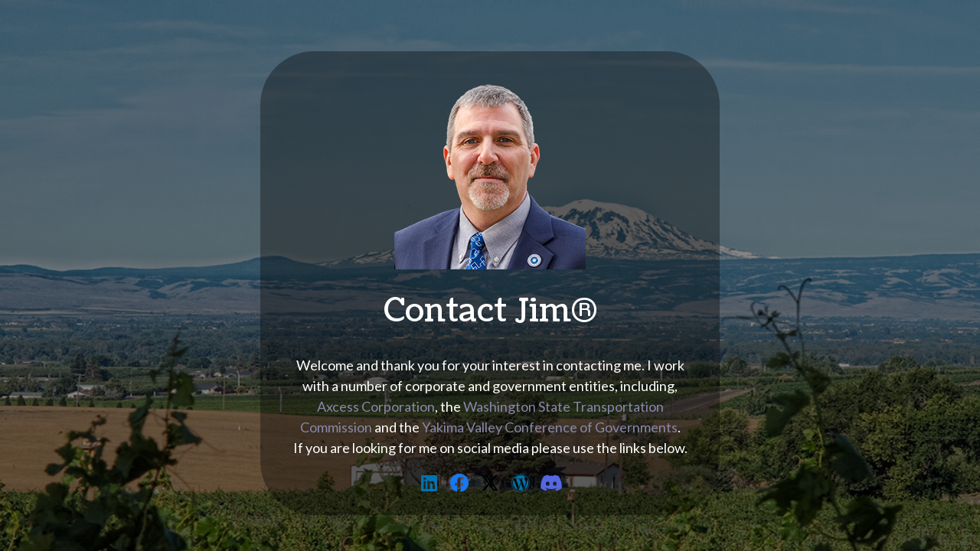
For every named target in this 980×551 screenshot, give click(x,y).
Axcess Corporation (376, 406)
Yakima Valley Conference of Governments (550, 427)
